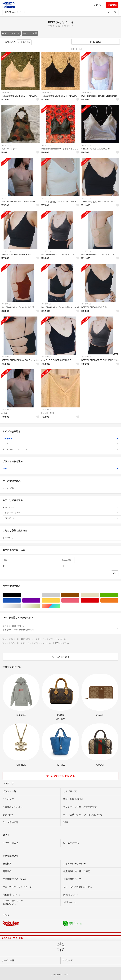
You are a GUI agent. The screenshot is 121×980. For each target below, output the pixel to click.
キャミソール (30, 33)
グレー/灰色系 (60, 595)
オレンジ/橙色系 (118, 601)
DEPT (60, 469)
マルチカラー (60, 606)
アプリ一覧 (67, 960)
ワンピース (62, 518)
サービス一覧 (8, 960)
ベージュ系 (99, 595)
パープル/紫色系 (40, 601)
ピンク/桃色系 (79, 601)
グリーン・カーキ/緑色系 (118, 595)
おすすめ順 (24, 42)
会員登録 (112, 5)
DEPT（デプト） (11, 33)
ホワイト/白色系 (40, 595)
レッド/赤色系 (99, 601)
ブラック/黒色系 (21, 595)
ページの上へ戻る (61, 657)
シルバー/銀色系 (21, 606)
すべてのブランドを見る (61, 776)
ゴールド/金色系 (40, 606)
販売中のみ (9, 42)
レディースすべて (62, 513)
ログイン (98, 5)
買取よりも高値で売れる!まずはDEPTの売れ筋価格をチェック (60, 628)
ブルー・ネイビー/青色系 (21, 601)
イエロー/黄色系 (60, 601)
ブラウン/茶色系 (79, 595)
